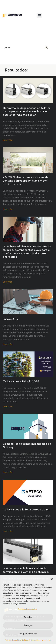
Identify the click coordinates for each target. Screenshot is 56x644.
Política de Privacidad (31, 640)
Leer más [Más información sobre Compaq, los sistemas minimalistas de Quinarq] (8, 472)
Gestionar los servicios (27, 609)
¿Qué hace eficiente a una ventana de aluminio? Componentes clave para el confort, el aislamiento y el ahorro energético (27, 252)
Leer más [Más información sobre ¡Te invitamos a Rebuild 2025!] (8, 407)
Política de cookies (13, 640)
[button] (52, 579)
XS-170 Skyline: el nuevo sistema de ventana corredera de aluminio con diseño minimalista (26, 181)
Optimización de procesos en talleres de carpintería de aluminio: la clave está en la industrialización (27, 111)
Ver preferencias (28, 634)
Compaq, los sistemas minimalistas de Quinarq (27, 445)
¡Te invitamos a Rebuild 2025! (21, 381)
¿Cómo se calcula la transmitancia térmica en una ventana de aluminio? (26, 570)
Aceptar (28, 617)
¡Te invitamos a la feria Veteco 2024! (26, 510)
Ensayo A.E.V (11, 319)
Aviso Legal (46, 640)
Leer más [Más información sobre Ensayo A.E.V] (8, 344)
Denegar (28, 625)
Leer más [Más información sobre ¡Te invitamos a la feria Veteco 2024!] (8, 531)
